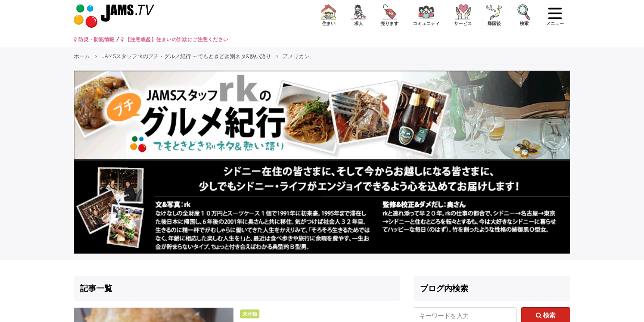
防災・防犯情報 (94, 39)
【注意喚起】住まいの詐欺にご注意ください (175, 39)
